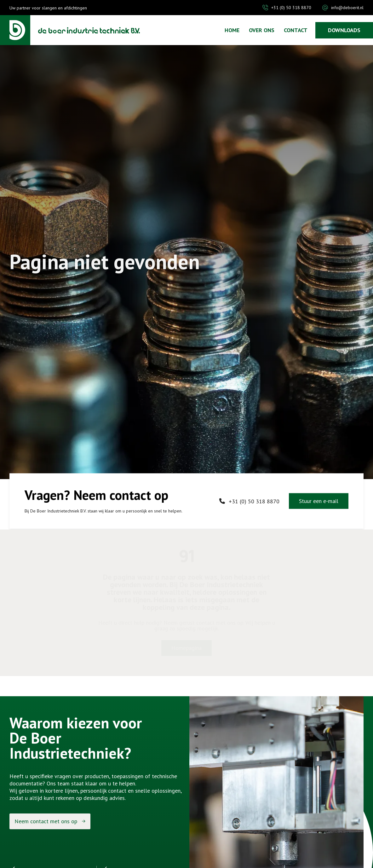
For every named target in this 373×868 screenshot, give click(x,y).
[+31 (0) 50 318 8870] (265, 8)
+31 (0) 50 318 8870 (291, 8)
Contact (296, 30)
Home (232, 30)
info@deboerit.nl (347, 8)
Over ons (262, 30)
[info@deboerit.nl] (325, 8)
